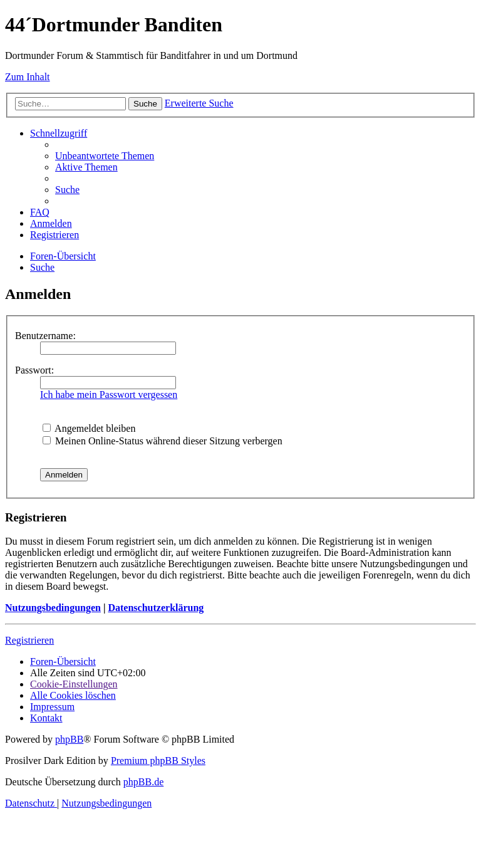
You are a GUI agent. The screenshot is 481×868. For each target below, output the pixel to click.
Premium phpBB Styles (158, 761)
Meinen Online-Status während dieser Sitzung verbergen (163, 441)
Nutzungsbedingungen (53, 608)
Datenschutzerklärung (156, 608)
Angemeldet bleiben (89, 428)
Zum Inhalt (28, 77)
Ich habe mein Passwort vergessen (109, 395)
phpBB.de (143, 782)
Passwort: (34, 370)
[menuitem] (105, 156)
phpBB (69, 739)
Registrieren (29, 640)
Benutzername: (45, 336)
